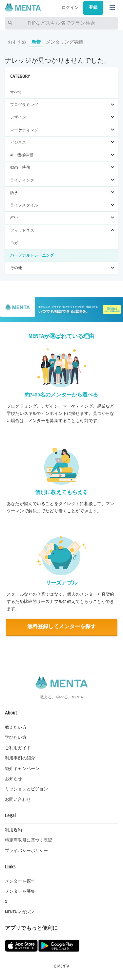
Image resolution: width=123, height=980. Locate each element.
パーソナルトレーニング (32, 256)
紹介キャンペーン (22, 769)
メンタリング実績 (64, 42)
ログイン (70, 8)
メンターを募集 (20, 891)
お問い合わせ (18, 799)
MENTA (63, 966)
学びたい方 (16, 737)
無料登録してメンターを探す (62, 627)
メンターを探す (20, 881)
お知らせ (14, 779)
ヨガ (14, 243)
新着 (36, 42)
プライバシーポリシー (26, 851)
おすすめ (17, 42)
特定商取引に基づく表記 (29, 840)
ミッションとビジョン (26, 789)
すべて (16, 92)
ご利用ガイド (18, 748)
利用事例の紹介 (20, 758)
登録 (93, 8)
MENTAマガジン (20, 912)
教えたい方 (16, 727)
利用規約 (14, 830)
